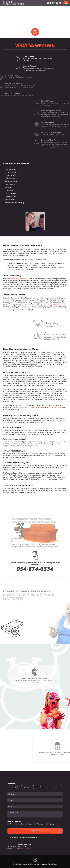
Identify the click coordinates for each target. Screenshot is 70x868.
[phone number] (54, 3)
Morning (20, 824)
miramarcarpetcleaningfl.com (47, 864)
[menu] (66, 3)
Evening (51, 824)
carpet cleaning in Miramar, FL (19, 279)
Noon (30, 824)
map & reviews (25, 848)
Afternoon (40, 824)
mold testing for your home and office (32, 407)
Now (11, 824)
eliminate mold (57, 407)
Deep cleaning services (53, 304)
